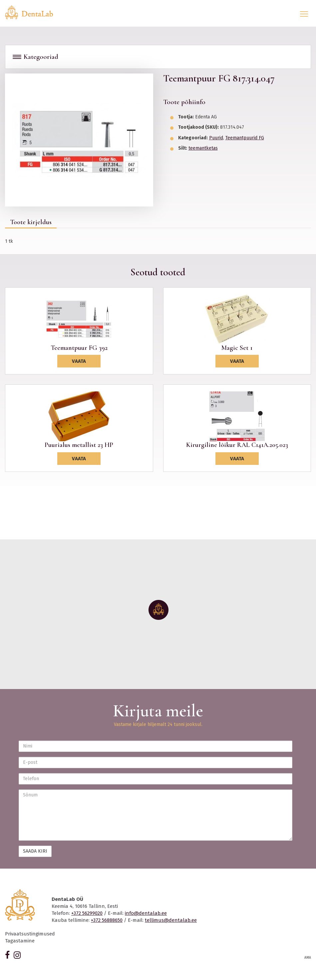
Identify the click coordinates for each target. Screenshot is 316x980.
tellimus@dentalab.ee (171, 920)
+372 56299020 (87, 913)
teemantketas (203, 148)
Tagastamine (20, 941)
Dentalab (33, 12)
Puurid (216, 138)
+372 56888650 (107, 920)
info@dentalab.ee (146, 913)
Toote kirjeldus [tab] (31, 222)
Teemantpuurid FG (245, 138)
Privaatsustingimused (30, 934)
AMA (308, 958)
